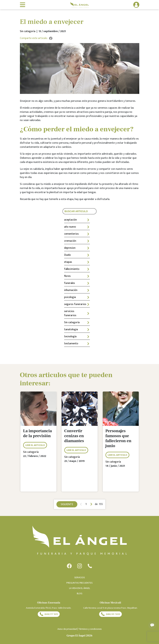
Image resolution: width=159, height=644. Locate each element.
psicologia (77, 297)
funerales (77, 283)
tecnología (77, 337)
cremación (77, 241)
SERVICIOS (80, 577)
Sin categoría (77, 322)
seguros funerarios (77, 304)
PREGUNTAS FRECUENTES (79, 583)
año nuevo (77, 227)
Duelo (77, 255)
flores (77, 276)
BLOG (80, 593)
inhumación (77, 290)
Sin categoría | (29, 31)
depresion (77, 248)
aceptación (77, 220)
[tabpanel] (38, 444)
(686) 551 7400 (110, 614)
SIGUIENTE (67, 504)
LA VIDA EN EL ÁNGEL (80, 588)
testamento (77, 344)
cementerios (77, 234)
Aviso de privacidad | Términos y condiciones (80, 629)
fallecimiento (77, 269)
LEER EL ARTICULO (35, 445)
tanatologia (77, 329)
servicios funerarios (77, 313)
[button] (126, 5)
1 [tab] (86, 504)
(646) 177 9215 (49, 614)
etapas (77, 262)
